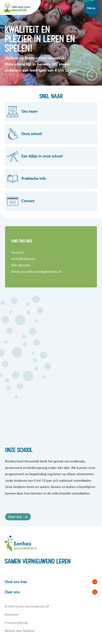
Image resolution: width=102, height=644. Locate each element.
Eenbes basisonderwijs (30, 606)
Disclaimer (12, 615)
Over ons (15, 517)
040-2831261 (21, 265)
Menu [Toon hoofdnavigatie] (91, 8)
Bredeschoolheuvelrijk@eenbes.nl (36, 272)
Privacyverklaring (16, 623)
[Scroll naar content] (92, 75)
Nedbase (29, 631)
